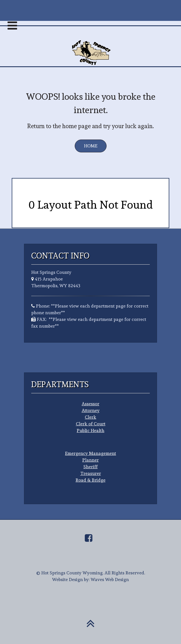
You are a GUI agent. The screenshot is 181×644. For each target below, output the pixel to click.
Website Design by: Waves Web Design (90, 580)
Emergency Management (90, 453)
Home (91, 146)
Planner (90, 460)
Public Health (90, 430)
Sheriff (90, 467)
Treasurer (91, 473)
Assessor (90, 404)
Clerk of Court (91, 424)
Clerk (90, 417)
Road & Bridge (90, 480)
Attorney (91, 410)
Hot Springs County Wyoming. (72, 573)
